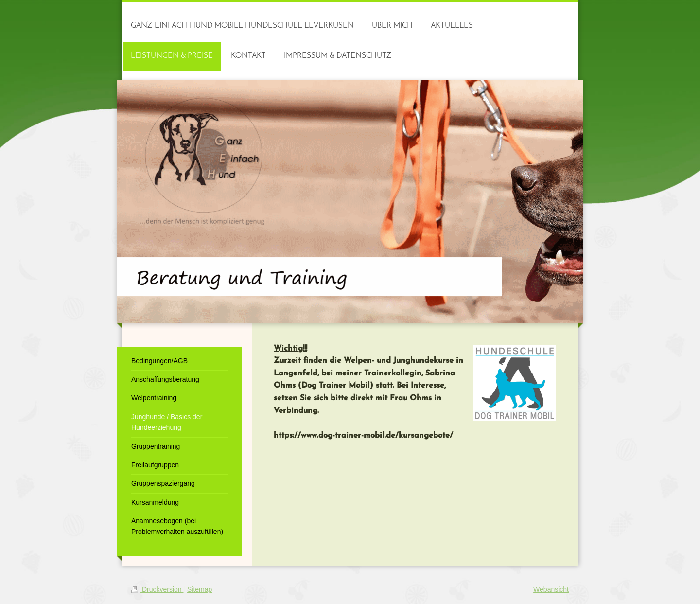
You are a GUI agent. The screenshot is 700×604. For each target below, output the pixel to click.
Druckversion (157, 589)
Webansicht (551, 589)
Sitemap (200, 589)
